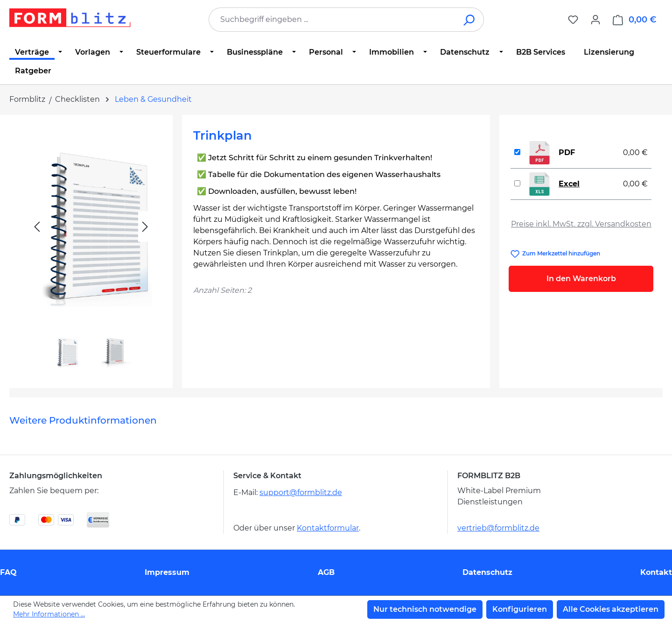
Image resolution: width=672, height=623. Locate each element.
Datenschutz (487, 572)
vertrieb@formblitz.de (498, 528)
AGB (326, 572)
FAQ (8, 572)
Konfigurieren (520, 609)
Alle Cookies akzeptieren (611, 609)
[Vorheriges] (37, 227)
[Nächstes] (145, 227)
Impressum (167, 572)
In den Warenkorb (581, 279)
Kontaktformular (328, 528)
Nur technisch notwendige (425, 609)
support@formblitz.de (301, 492)
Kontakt (656, 572)
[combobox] (332, 20)
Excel (569, 184)
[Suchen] (470, 20)
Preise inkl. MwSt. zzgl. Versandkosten (581, 224)
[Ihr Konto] (595, 20)
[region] (91, 248)
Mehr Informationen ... (49, 614)
